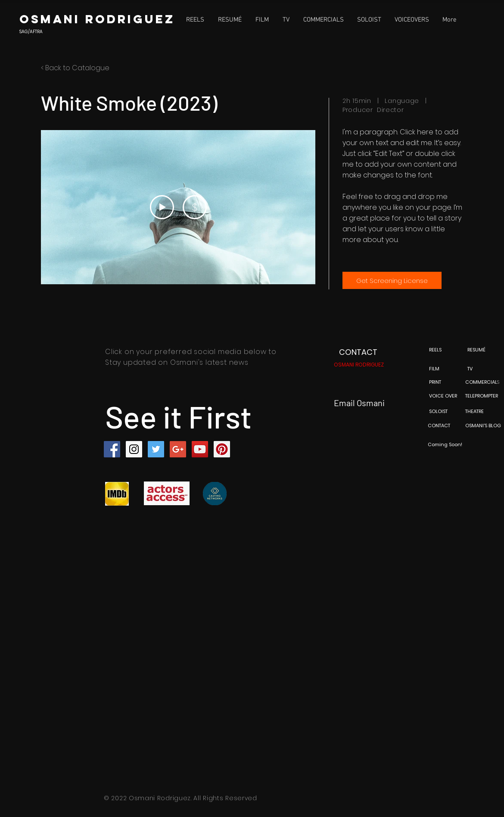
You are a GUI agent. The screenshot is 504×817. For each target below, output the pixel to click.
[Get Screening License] (392, 280)
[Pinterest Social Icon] (222, 449)
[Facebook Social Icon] (112, 449)
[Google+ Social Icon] (178, 449)
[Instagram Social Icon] (134, 449)
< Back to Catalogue (75, 68)
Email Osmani (359, 403)
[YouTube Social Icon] (200, 449)
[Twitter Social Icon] (156, 449)
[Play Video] (162, 207)
